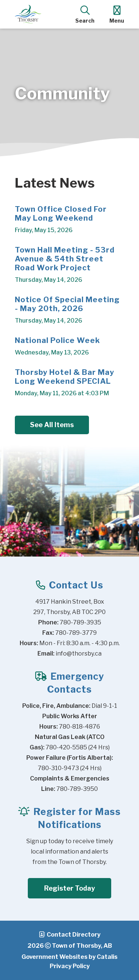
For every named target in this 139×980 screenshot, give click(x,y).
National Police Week (57, 340)
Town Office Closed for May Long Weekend (61, 214)
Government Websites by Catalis (69, 957)
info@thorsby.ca (79, 654)
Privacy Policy (70, 966)
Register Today (69, 888)
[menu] (117, 14)
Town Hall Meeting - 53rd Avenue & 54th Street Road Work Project (65, 259)
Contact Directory (74, 935)
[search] (85, 14)
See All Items (52, 425)
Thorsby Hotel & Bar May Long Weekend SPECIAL (64, 377)
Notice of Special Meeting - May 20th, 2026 (67, 304)
